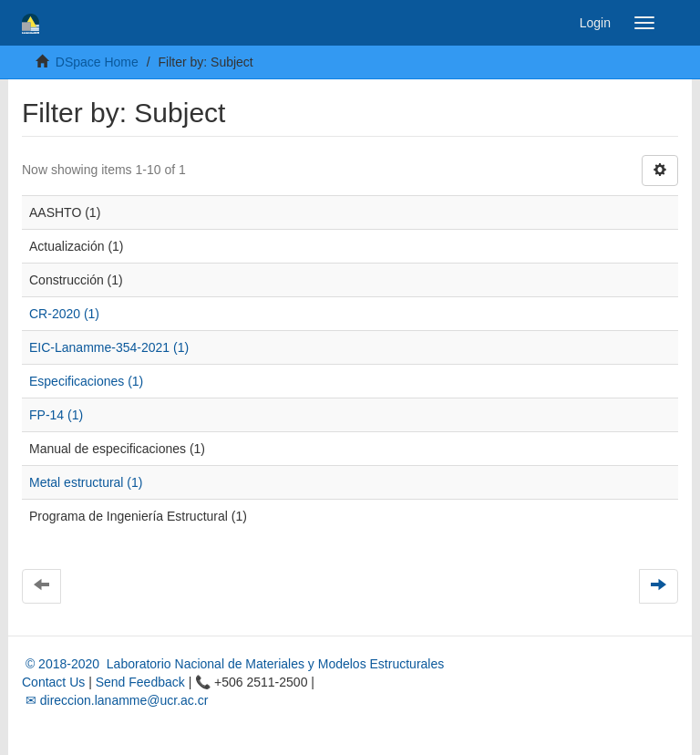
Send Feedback (140, 682)
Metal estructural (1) (86, 482)
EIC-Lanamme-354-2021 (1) (109, 347)
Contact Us (53, 682)
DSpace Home (97, 62)
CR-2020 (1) (64, 314)
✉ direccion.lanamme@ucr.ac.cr (115, 700)
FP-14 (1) (56, 415)
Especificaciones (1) (86, 381)
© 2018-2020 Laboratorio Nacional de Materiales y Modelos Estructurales (233, 664)
